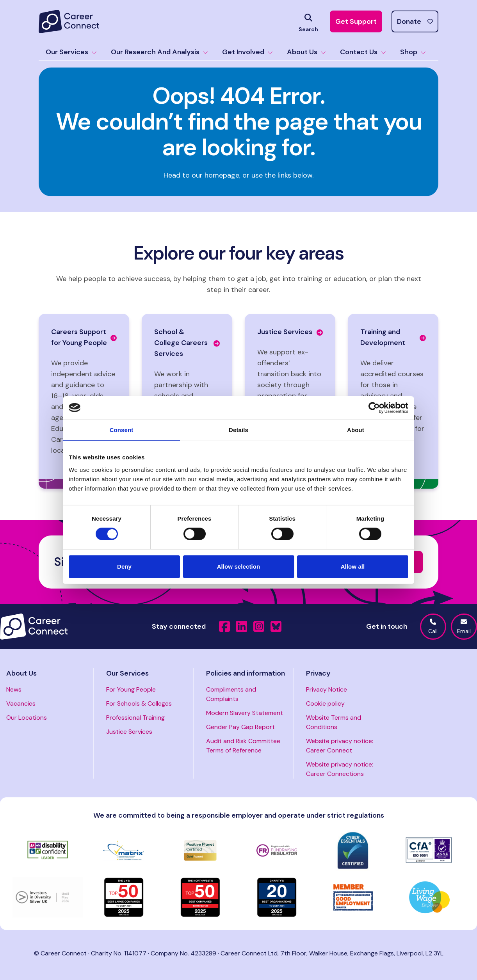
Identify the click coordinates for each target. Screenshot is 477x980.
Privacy (318, 673)
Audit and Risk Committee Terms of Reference (243, 746)
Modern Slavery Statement (245, 713)
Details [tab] (238, 430)
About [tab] (356, 430)
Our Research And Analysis (159, 52)
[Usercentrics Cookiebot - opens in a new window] (374, 407)
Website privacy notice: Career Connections (340, 769)
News (14, 689)
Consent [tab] (122, 430)
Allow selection (239, 566)
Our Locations (27, 718)
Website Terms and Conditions (334, 722)
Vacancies (21, 703)
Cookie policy (325, 703)
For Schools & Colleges (139, 703)
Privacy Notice (327, 689)
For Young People (131, 689)
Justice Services (129, 732)
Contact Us (363, 52)
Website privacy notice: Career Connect (340, 746)
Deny (124, 566)
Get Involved (247, 52)
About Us (306, 52)
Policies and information (246, 673)
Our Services (71, 52)
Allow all (353, 566)
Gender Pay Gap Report (240, 727)
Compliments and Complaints (231, 694)
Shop (413, 52)
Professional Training (135, 718)
